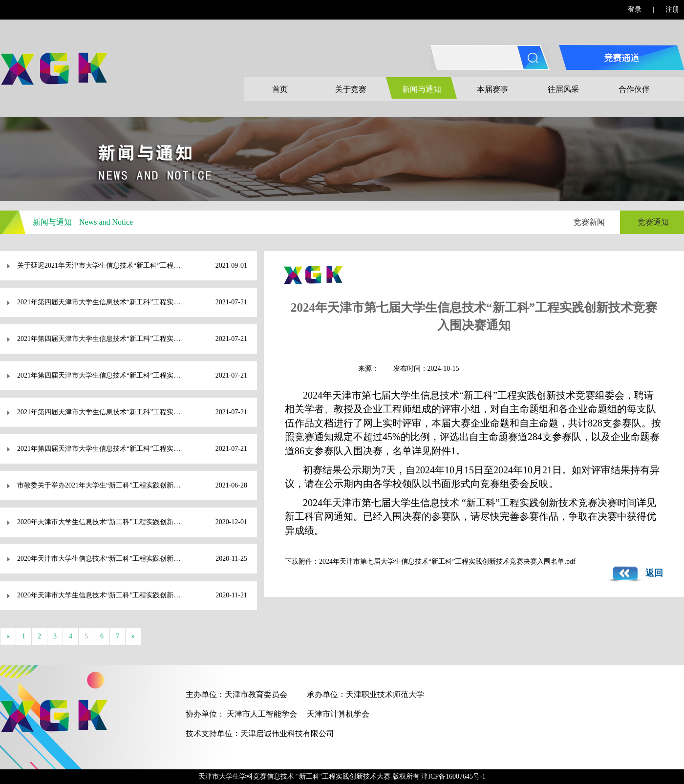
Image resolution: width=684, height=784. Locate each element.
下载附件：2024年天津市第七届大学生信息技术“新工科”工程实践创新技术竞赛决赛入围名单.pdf (430, 562)
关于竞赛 (351, 89)
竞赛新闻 (589, 222)
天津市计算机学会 (338, 714)
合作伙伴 (634, 89)
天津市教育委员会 (256, 694)
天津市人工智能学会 (262, 714)
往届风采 (563, 89)
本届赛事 (492, 89)
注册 (672, 10)
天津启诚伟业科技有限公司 (287, 733)
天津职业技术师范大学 (385, 694)
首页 (280, 89)
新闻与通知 (422, 89)
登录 (635, 10)
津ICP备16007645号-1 (453, 776)
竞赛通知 (653, 222)
